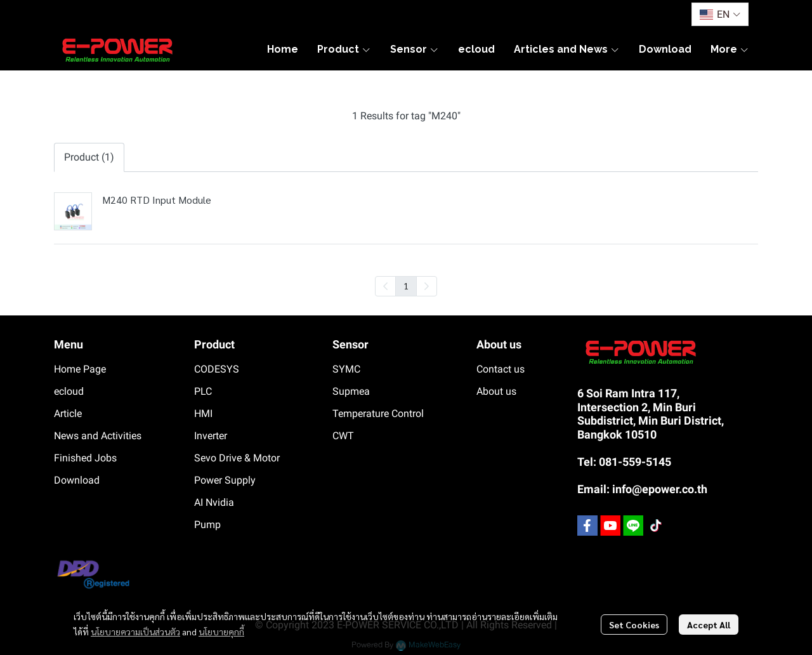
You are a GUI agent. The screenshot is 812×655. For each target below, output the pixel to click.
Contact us (501, 369)
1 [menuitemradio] (406, 286)
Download (77, 480)
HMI (203, 414)
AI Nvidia (214, 502)
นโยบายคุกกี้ (221, 632)
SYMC (346, 369)
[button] (720, 14)
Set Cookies (634, 625)
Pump (207, 525)
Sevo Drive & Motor (237, 458)
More (730, 49)
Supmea (351, 391)
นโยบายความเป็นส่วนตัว (135, 632)
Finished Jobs (85, 458)
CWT (343, 436)
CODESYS (217, 369)
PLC (203, 391)
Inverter (211, 436)
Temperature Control (378, 414)
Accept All (709, 625)
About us (496, 391)
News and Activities (98, 436)
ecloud (69, 391)
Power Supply (225, 480)
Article (68, 414)
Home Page (80, 369)
